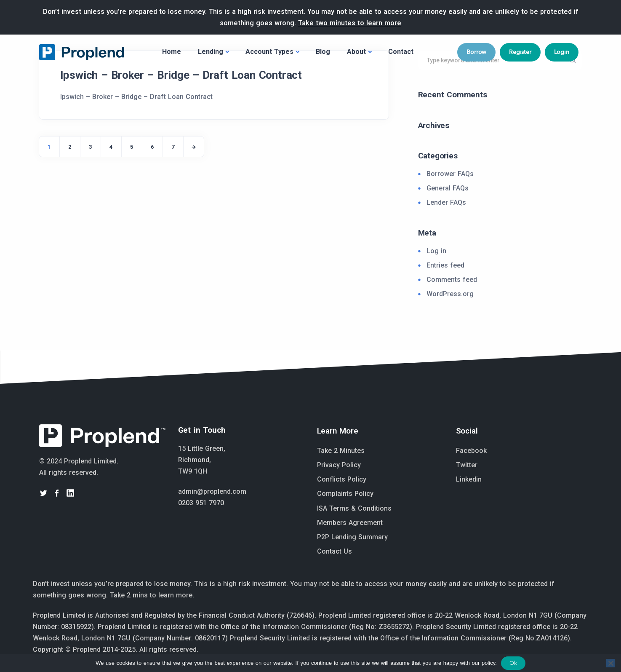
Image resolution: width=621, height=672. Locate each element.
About (356, 52)
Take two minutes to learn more (350, 23)
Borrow (476, 52)
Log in (436, 251)
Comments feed (452, 280)
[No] (610, 663)
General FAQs (448, 188)
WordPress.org (450, 294)
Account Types (269, 52)
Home (172, 52)
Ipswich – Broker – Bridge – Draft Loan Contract (181, 75)
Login (562, 52)
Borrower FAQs (450, 174)
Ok (513, 663)
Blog (323, 52)
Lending (211, 52)
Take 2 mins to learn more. (152, 595)
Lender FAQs (446, 202)
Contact (401, 52)
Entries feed (445, 265)
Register (520, 52)
